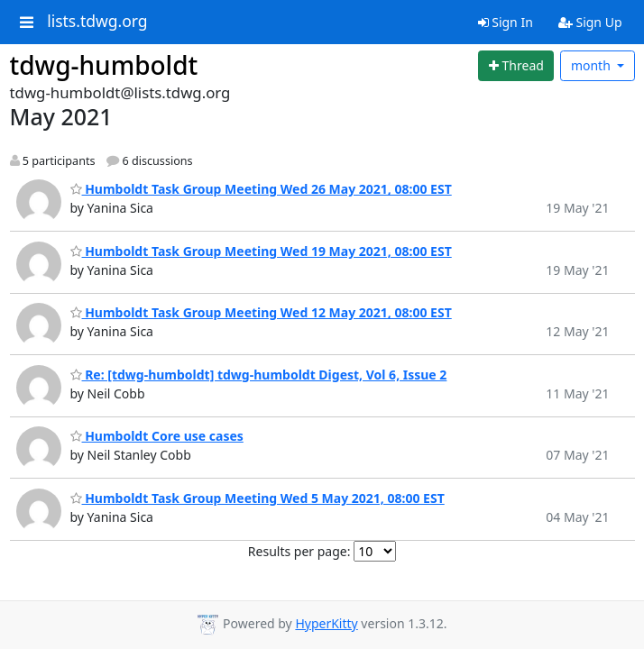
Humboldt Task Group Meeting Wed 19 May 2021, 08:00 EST (261, 251)
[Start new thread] (516, 66)
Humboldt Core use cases (157, 436)
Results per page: (299, 551)
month (593, 65)
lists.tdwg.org (97, 22)
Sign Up (590, 22)
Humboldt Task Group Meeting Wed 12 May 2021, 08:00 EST (261, 312)
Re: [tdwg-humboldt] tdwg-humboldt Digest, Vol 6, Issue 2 (259, 375)
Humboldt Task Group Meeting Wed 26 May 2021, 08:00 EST (261, 189)
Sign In (506, 22)
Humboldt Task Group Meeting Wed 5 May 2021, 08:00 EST (258, 498)
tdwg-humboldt (104, 65)
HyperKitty (326, 623)
